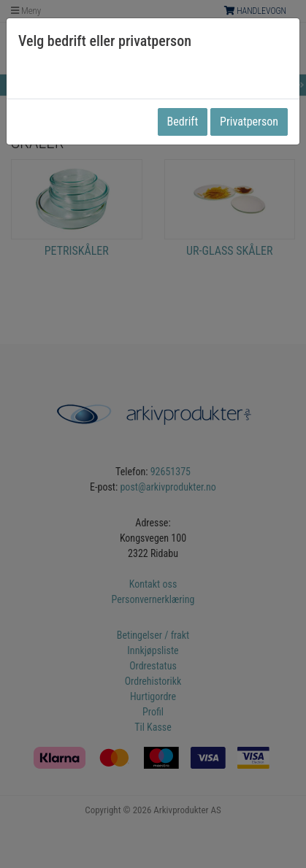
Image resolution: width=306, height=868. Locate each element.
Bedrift (183, 122)
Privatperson (249, 122)
